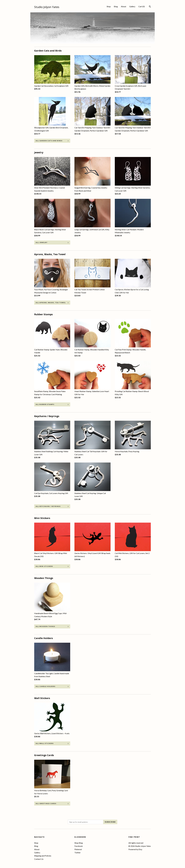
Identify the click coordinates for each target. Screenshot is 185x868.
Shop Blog (79, 843)
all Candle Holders (46, 686)
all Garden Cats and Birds (49, 141)
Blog (116, 6)
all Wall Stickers (45, 743)
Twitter (78, 853)
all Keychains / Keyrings (48, 506)
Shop (109, 6)
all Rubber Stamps (45, 404)
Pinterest (78, 849)
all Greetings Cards (46, 803)
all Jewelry (42, 242)
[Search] (150, 7)
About (124, 6)
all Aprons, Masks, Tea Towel (51, 303)
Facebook (79, 846)
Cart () (142, 6)
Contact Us (39, 859)
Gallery (132, 6)
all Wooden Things (45, 626)
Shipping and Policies (43, 856)
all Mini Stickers (44, 566)
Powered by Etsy (135, 849)
